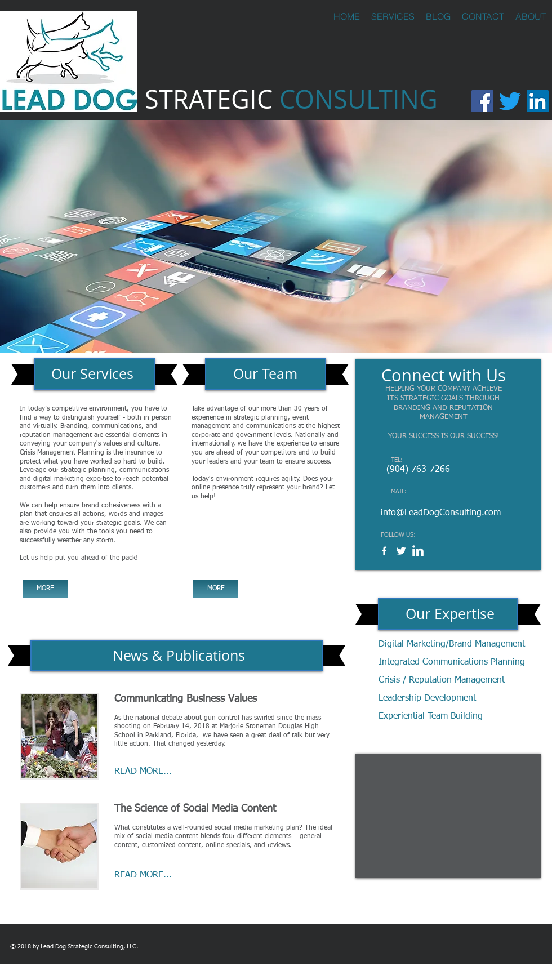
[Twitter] (510, 101)
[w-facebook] (384, 551)
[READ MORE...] (157, 772)
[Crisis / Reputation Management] (442, 681)
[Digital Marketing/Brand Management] (453, 645)
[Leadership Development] (438, 699)
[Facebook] (482, 101)
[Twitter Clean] (401, 551)
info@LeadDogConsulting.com (441, 513)
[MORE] (45, 589)
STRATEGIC (291, 99)
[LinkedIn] (538, 101)
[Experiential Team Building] (434, 717)
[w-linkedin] (418, 551)
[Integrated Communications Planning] (452, 663)
